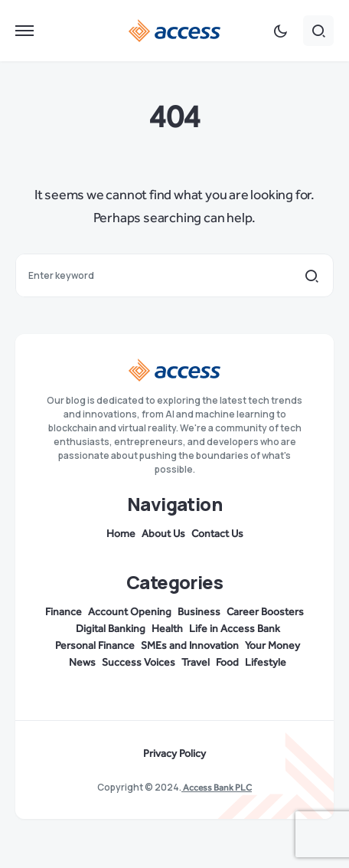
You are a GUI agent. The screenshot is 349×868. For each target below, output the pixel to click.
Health (167, 629)
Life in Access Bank (235, 629)
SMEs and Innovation (190, 646)
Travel (196, 663)
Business (199, 612)
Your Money (272, 646)
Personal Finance (95, 646)
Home (121, 534)
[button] (24, 31)
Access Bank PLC (217, 788)
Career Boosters (265, 612)
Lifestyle (266, 663)
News (82, 663)
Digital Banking (111, 629)
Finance (64, 612)
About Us (163, 534)
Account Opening (130, 612)
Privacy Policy (174, 754)
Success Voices (139, 663)
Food (227, 663)
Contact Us (217, 534)
